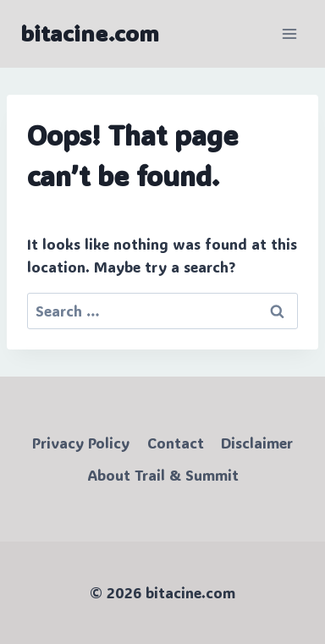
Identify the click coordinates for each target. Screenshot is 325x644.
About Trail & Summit (163, 475)
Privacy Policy (81, 443)
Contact (176, 443)
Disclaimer (257, 443)
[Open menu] (289, 33)
